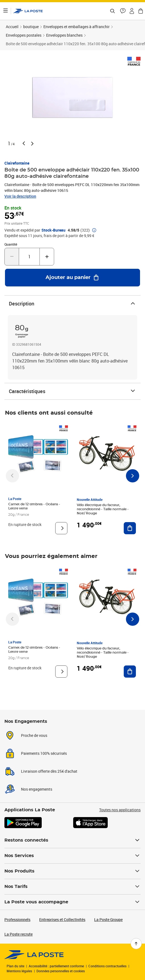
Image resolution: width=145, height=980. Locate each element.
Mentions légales (19, 971)
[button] (123, 11)
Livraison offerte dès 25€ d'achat (49, 771)
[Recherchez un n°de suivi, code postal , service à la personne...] (112, 11)
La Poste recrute (19, 934)
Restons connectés (72, 840)
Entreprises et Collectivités (62, 919)
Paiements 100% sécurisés (44, 753)
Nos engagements (37, 789)
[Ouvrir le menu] (6, 11)
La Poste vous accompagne (72, 902)
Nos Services (72, 856)
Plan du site (15, 966)
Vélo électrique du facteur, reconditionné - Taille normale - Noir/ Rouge (103, 509)
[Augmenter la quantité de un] (47, 257)
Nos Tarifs (72, 887)
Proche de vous (34, 735)
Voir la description (20, 196)
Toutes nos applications (120, 810)
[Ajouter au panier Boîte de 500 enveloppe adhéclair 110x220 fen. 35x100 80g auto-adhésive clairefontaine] (72, 278)
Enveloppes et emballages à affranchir (77, 27)
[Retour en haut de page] (136, 944)
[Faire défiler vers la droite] (133, 476)
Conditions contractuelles (107, 966)
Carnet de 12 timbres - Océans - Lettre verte (34, 506)
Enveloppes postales (24, 35)
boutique (31, 27)
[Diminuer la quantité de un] (12, 257)
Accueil (12, 27)
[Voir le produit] (61, 528)
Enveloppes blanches (64, 35)
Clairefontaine (17, 163)
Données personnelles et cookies (61, 971)
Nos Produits (72, 871)
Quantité (11, 244)
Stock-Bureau (53, 230)
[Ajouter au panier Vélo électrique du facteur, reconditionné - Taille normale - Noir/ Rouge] (130, 528)
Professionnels (17, 919)
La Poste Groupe (108, 919)
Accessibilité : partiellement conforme (56, 966)
